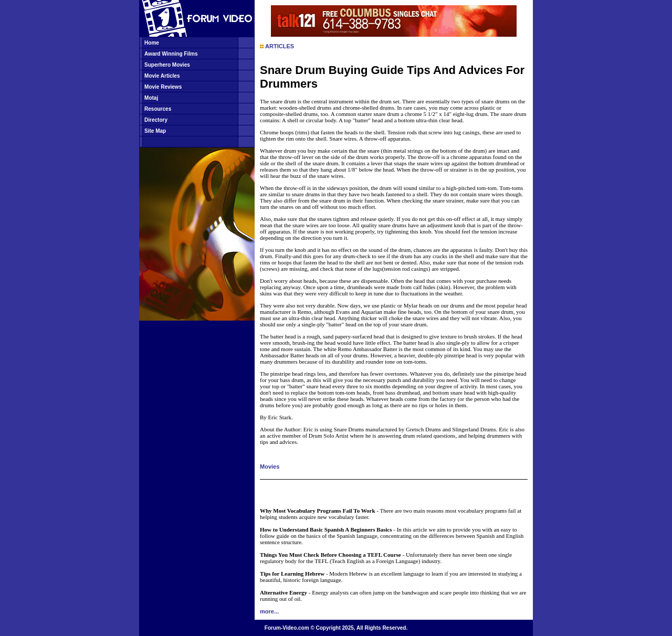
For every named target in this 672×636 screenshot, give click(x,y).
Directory (156, 120)
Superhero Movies (167, 65)
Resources (158, 109)
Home (152, 43)
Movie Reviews (163, 87)
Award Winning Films (171, 54)
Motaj (151, 98)
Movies (270, 467)
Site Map (155, 131)
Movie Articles (162, 76)
